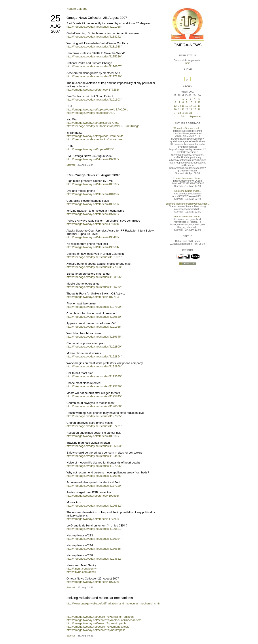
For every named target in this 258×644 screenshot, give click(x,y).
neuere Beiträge (77, 9)
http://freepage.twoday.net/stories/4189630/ (94, 317)
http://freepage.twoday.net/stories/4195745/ (94, 396)
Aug (56, 26)
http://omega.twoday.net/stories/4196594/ (93, 247)
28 (179, 113)
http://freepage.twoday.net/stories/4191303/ (94, 100)
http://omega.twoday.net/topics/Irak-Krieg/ (93, 123)
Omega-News (187, 45)
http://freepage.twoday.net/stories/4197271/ (94, 426)
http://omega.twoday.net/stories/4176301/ (93, 224)
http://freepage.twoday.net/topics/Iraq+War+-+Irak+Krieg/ (103, 126)
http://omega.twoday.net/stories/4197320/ (93, 159)
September (195, 116)
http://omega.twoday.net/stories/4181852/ (93, 194)
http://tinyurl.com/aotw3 (81, 572)
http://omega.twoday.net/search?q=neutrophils (96, 630)
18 (195, 106)
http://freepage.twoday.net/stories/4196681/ (94, 529)
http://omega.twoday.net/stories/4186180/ (93, 436)
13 (175, 106)
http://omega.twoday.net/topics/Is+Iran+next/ (95, 136)
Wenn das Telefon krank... (188, 128)
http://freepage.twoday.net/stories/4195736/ (94, 386)
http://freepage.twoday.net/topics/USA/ (91, 113)
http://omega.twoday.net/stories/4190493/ (93, 237)
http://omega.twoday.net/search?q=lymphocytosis (98, 627)
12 (199, 102)
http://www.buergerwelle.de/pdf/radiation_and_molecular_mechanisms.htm (114, 603)
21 (179, 109)
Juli (183, 116)
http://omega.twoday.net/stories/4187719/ (93, 297)
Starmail (71, 165)
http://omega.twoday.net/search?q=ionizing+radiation (100, 617)
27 (175, 113)
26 (199, 109)
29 (183, 113)
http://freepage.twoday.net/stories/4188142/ (94, 37)
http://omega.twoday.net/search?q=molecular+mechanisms (104, 620)
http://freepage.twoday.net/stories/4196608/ (94, 406)
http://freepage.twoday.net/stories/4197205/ (94, 466)
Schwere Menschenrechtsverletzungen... (188, 204)
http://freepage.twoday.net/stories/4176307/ (94, 66)
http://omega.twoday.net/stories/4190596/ (93, 496)
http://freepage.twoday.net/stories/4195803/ (94, 446)
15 (183, 106)
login (187, 63)
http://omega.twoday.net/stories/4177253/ (93, 90)
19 (199, 106)
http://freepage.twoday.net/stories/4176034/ (94, 539)
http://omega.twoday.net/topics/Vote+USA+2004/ (97, 109)
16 (187, 106)
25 (56, 18)
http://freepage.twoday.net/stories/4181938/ (94, 47)
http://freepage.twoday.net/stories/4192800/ (94, 347)
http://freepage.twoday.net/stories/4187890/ (94, 307)
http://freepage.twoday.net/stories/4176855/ (94, 549)
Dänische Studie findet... (187, 191)
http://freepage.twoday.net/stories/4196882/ (94, 506)
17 (191, 106)
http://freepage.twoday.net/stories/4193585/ (94, 376)
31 (191, 113)
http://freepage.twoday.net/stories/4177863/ (94, 267)
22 (183, 109)
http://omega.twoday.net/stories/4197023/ (93, 214)
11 (195, 102)
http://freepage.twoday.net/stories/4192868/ (94, 366)
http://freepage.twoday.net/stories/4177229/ (94, 76)
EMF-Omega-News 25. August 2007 (93, 175)
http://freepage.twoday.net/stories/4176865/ (94, 476)
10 (191, 102)
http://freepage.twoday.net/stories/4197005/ (94, 416)
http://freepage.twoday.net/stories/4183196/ (94, 277)
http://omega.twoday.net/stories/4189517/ (93, 204)
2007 (55, 31)
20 (175, 109)
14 (179, 106)
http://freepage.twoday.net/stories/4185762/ (94, 287)
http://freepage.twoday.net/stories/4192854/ (94, 356)
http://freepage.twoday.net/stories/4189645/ (94, 337)
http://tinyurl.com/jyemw (82, 569)
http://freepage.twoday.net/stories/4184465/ (94, 456)
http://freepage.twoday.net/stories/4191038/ (94, 27)
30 (187, 113)
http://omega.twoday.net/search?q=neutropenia (96, 623)
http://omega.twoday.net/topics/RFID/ (90, 149)
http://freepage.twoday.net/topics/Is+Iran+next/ (96, 139)
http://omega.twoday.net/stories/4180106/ (93, 184)
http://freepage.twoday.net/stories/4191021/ (94, 257)
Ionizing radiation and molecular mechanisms (100, 598)
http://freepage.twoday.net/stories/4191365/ (94, 327)
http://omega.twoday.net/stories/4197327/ (93, 582)
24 (191, 109)
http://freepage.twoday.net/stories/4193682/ (94, 559)
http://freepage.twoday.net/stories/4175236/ (94, 56)
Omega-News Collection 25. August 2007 (97, 18)
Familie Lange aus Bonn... (188, 178)
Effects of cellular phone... (188, 217)
